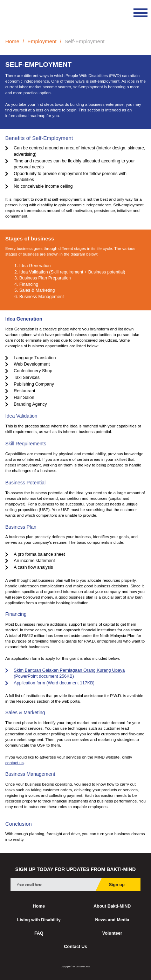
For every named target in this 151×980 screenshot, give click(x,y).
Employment (42, 41)
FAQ (39, 933)
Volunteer (112, 933)
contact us (15, 763)
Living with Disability (39, 920)
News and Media (112, 920)
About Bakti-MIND (112, 906)
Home (12, 41)
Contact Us (76, 947)
